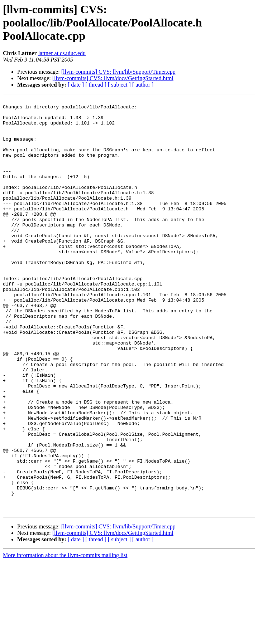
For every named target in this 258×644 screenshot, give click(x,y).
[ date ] (76, 85)
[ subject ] (119, 85)
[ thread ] (96, 85)
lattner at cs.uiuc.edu (62, 53)
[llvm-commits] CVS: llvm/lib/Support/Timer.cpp (118, 72)
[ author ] (143, 85)
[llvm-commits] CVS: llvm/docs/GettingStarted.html (113, 78)
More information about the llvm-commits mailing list (65, 638)
